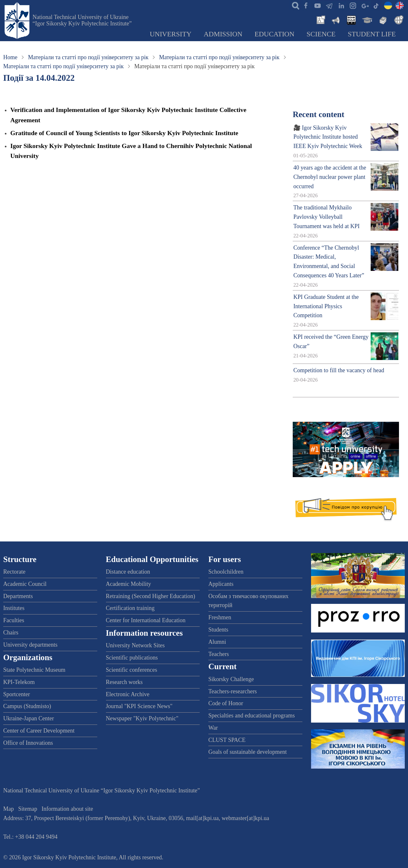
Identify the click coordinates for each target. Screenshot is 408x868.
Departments (18, 596)
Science (321, 34)
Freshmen (220, 617)
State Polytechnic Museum (34, 670)
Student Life (372, 34)
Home (10, 57)
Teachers (219, 654)
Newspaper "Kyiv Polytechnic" (142, 718)
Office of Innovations (28, 743)
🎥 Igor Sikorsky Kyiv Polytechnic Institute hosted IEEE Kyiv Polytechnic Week (328, 137)
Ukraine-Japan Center (28, 718)
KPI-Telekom (19, 682)
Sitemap (28, 809)
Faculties (14, 620)
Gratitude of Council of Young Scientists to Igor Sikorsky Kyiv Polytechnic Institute (124, 133)
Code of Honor (226, 703)
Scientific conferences (132, 670)
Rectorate (14, 572)
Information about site (67, 809)
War (213, 728)
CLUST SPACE (227, 740)
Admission (223, 34)
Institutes (14, 608)
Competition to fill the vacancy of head (339, 370)
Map (9, 809)
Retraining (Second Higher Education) (151, 596)
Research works (124, 682)
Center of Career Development (39, 731)
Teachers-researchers (233, 691)
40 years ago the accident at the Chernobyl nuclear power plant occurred (330, 177)
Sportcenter (17, 694)
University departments (30, 645)
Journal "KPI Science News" (139, 706)
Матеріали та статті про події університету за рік (88, 57)
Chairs (11, 633)
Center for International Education (146, 620)
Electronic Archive (128, 694)
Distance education (128, 572)
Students (218, 630)
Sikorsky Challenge (231, 679)
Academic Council (25, 584)
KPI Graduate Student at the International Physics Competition (326, 306)
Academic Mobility (128, 584)
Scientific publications (132, 658)
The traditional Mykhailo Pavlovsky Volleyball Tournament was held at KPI (327, 217)
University (171, 34)
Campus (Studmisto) (27, 706)
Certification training (130, 608)
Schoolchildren (226, 572)
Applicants (221, 584)
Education (275, 34)
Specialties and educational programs (251, 716)
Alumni (217, 642)
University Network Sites (135, 645)
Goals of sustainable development (247, 752)
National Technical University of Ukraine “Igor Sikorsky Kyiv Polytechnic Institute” (82, 20)
